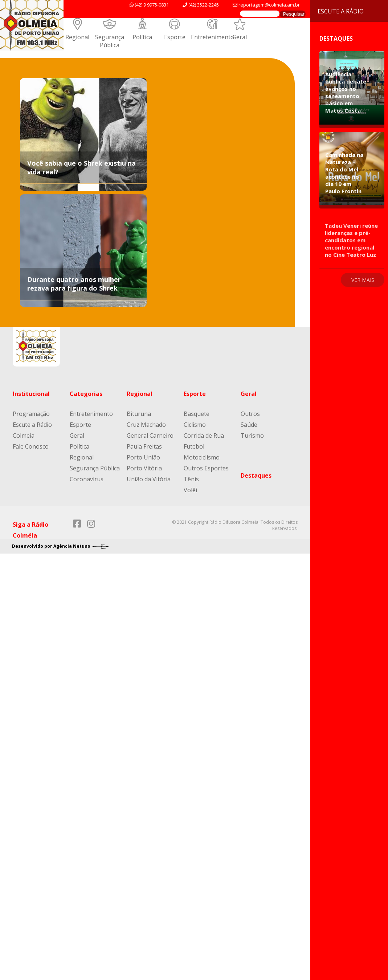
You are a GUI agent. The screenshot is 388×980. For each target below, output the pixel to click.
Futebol (194, 446)
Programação (31, 414)
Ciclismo (195, 425)
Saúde (249, 425)
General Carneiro (150, 436)
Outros (250, 414)
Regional (77, 37)
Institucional (31, 394)
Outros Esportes (206, 468)
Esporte (175, 37)
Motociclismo (202, 457)
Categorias (86, 394)
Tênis (191, 479)
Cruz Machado (146, 425)
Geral (240, 37)
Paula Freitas (144, 446)
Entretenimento (213, 37)
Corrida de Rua (204, 436)
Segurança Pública (110, 41)
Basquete (197, 414)
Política (142, 37)
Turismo (252, 436)
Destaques (256, 475)
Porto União (143, 457)
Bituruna (139, 414)
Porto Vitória (144, 468)
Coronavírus (87, 479)
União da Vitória (149, 479)
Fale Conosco (31, 446)
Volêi (190, 490)
